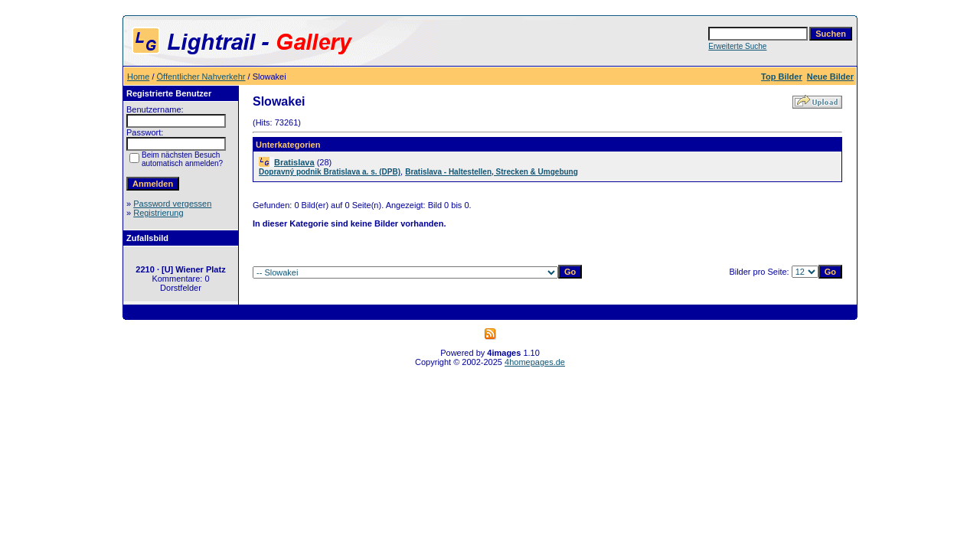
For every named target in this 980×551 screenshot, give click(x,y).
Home (138, 77)
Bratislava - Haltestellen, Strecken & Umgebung (492, 172)
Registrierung (158, 213)
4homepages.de (535, 362)
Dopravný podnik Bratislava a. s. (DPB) (330, 172)
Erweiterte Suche (737, 46)
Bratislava (294, 162)
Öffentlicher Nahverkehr (201, 77)
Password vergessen (172, 204)
